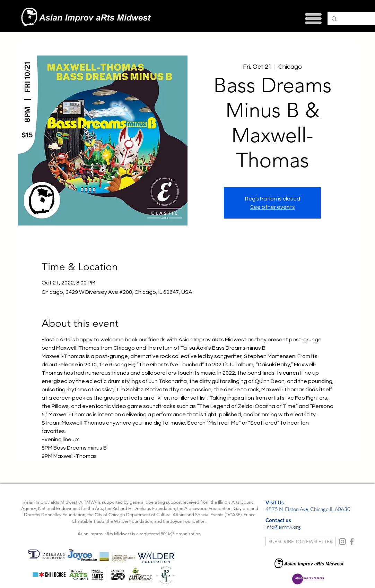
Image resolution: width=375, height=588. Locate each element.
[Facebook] (352, 542)
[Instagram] (342, 542)
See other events (273, 207)
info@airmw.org (283, 527)
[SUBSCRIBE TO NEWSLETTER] (301, 542)
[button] (313, 19)
